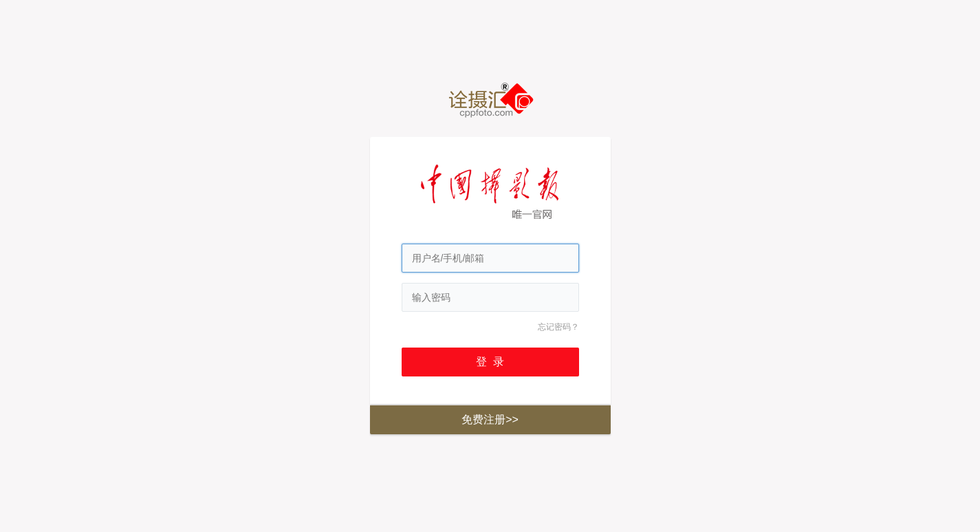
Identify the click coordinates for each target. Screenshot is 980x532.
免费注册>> (490, 419)
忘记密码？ (558, 327)
